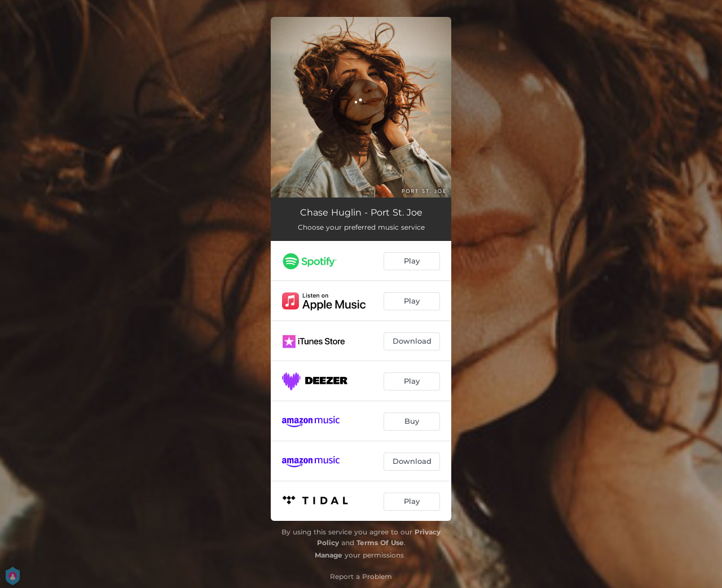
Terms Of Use (380, 543)
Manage (329, 555)
